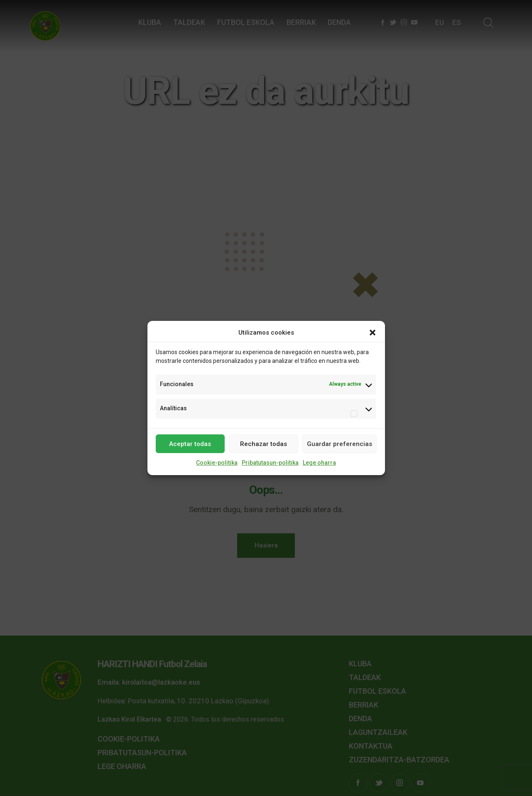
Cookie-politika (217, 463)
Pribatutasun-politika (270, 463)
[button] (373, 333)
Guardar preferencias (340, 444)
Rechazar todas (264, 444)
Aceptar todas (190, 444)
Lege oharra (319, 463)
